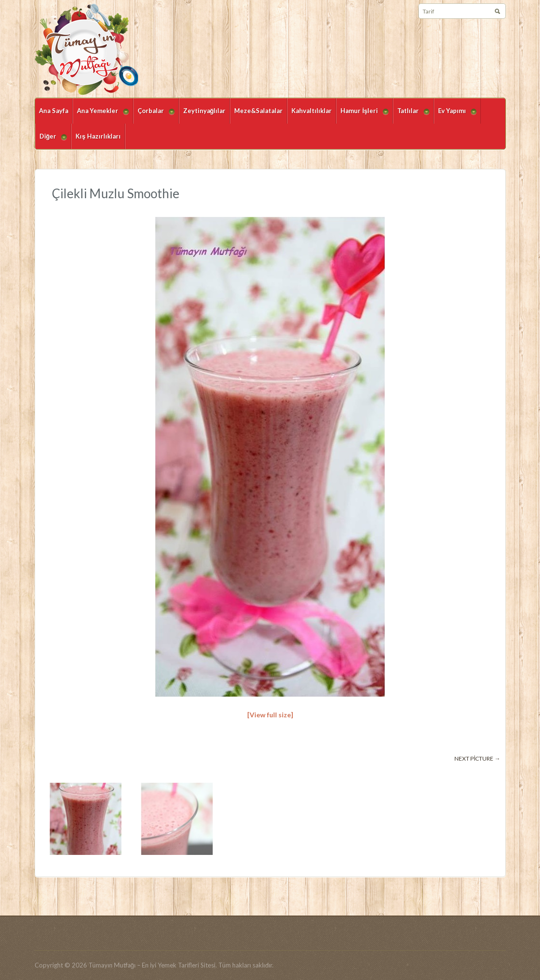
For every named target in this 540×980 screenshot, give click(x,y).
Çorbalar (154, 115)
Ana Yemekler (101, 115)
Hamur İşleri (362, 115)
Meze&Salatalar (258, 111)
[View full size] (270, 715)
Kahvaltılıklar (312, 111)
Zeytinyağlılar (205, 111)
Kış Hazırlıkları (98, 136)
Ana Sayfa (54, 111)
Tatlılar (411, 115)
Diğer (51, 141)
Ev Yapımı (455, 115)
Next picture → (477, 758)
